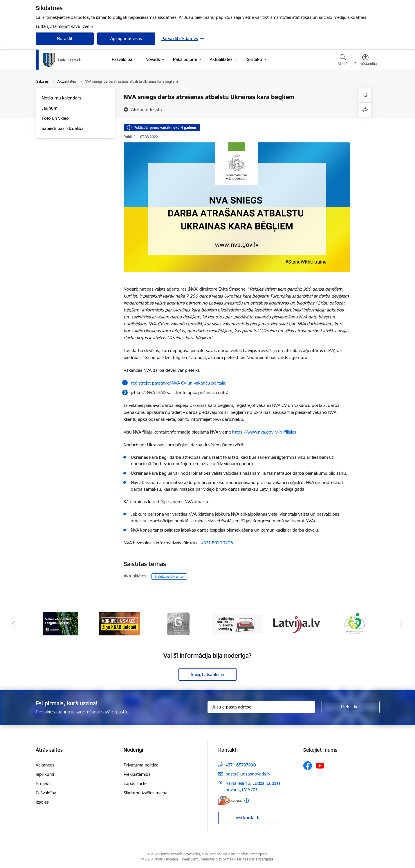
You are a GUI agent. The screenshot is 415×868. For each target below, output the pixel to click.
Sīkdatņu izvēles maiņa (146, 793)
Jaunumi (50, 108)
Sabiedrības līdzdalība (63, 128)
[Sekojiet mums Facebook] (308, 766)
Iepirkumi (45, 774)
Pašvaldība (46, 793)
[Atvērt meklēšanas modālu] (343, 61)
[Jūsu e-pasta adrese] (261, 707)
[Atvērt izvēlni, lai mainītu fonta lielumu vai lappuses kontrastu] (366, 61)
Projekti (43, 783)
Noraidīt (65, 38)
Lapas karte (135, 783)
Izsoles (42, 802)
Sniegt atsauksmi (207, 674)
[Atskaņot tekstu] (147, 109)
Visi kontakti (247, 818)
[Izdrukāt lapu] (365, 95)
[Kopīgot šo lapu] (365, 110)
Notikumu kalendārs (62, 98)
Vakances (45, 765)
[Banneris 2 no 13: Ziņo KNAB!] (119, 623)
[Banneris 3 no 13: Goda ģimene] (178, 623)
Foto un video (55, 118)
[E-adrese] (230, 801)
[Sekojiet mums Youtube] (320, 765)
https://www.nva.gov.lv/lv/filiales (264, 432)
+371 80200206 (217, 543)
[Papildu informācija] (247, 801)
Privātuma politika (141, 765)
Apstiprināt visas (126, 38)
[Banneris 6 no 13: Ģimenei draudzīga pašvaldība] (354, 623)
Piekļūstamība (137, 774)
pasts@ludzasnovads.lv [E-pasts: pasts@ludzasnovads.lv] (248, 774)
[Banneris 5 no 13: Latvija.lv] (296, 623)
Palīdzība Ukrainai (169, 576)
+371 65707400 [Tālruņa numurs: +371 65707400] (241, 765)
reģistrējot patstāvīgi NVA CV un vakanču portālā (178, 383)
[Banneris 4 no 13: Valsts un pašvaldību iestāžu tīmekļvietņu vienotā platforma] (237, 623)
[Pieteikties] (351, 707)
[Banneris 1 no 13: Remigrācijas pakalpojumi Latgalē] (61, 623)
